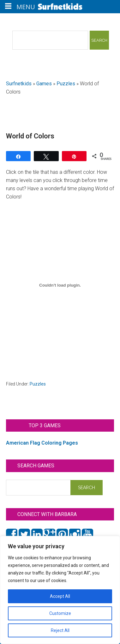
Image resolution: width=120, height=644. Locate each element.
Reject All (60, 630)
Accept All (60, 596)
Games (44, 84)
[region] (60, 590)
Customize (60, 613)
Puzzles (66, 84)
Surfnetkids (19, 84)
